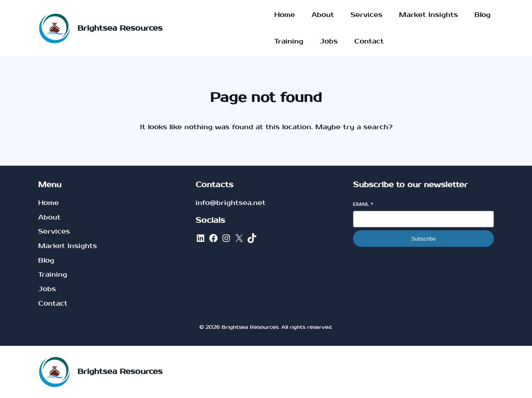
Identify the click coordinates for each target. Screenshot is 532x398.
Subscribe (423, 239)
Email (363, 204)
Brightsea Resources (120, 28)
